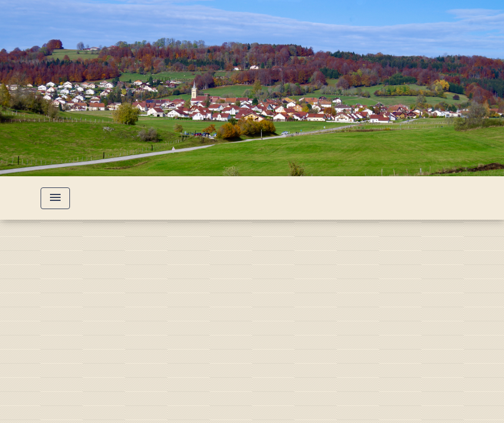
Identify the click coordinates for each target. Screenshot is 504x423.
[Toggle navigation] (55, 198)
